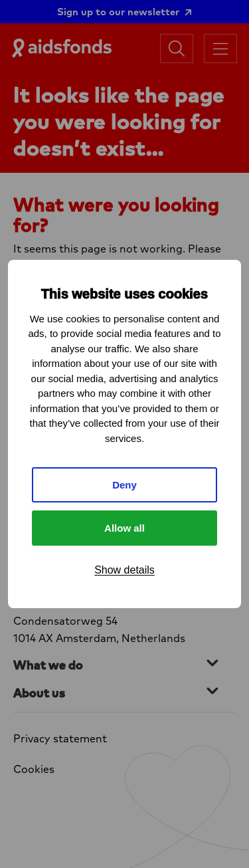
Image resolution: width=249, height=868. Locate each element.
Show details (124, 570)
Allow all (124, 528)
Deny (124, 485)
